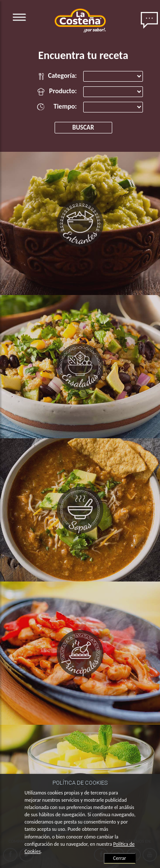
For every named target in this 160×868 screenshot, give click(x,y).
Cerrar (119, 858)
